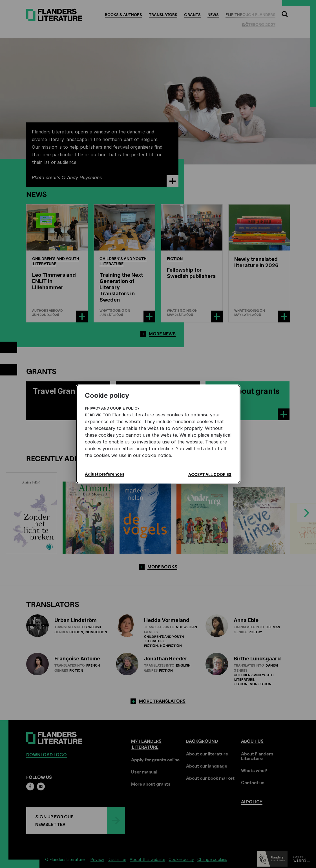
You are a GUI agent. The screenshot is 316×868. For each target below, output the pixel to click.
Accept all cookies (210, 474)
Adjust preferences (105, 474)
